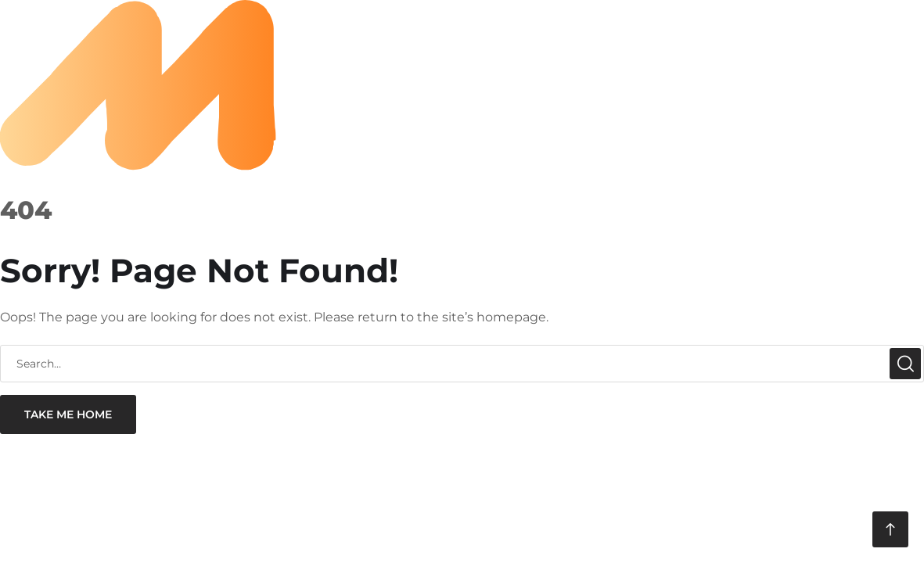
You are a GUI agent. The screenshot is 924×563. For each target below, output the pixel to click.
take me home (68, 414)
